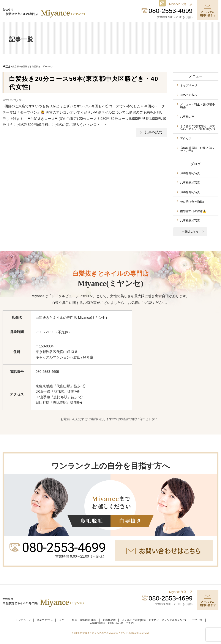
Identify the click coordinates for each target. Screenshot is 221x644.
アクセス (186, 138)
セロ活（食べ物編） (193, 202)
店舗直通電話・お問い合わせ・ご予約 (197, 149)
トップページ (189, 85)
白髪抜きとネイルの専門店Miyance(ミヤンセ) (105, 633)
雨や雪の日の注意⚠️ (193, 211)
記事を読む (154, 132)
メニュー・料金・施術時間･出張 (198, 106)
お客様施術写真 (190, 173)
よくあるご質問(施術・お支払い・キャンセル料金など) (197, 128)
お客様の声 (187, 117)
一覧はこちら (190, 231)
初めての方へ (189, 95)
